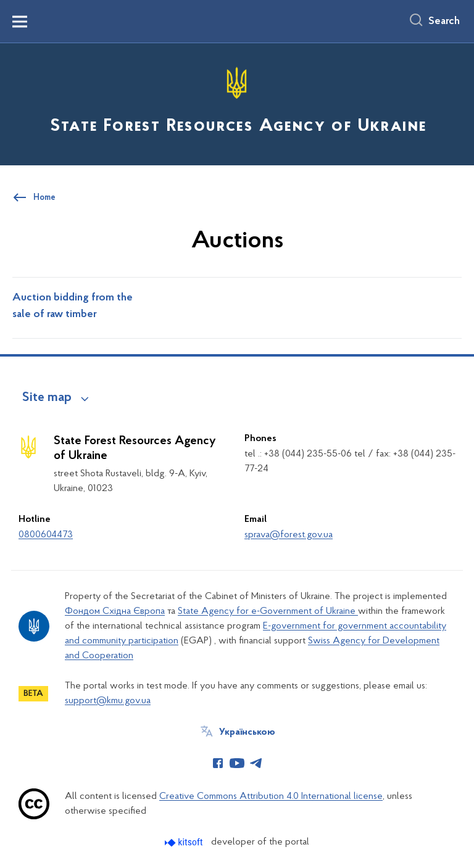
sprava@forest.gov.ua (289, 535)
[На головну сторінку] (237, 103)
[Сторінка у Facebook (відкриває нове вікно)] (218, 763)
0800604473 (46, 535)
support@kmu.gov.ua (108, 701)
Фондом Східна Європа (115, 611)
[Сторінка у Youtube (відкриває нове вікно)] (237, 763)
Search (444, 22)
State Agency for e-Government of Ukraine (268, 611)
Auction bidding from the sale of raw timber (73, 306)
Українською (247, 732)
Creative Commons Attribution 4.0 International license (271, 796)
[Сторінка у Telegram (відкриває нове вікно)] (256, 763)
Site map (47, 398)
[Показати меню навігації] (20, 22)
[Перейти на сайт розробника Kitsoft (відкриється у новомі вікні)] (185, 842)
